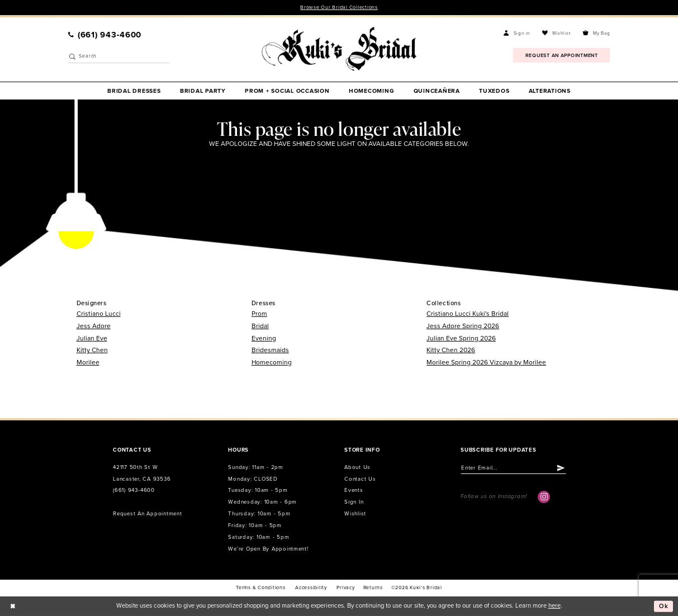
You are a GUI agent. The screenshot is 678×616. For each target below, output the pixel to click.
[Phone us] (105, 35)
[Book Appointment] (561, 55)
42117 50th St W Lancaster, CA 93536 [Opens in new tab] (142, 473)
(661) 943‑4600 (134, 490)
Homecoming (272, 362)
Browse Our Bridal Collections (339, 8)
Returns (373, 588)
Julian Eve (92, 338)
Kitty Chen (92, 350)
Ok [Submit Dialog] (664, 606)
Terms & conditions (260, 588)
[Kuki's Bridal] (339, 49)
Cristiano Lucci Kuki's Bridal (468, 314)
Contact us (360, 479)
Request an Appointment (147, 514)
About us (357, 467)
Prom (259, 314)
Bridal (260, 326)
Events (354, 490)
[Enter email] (513, 468)
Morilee (88, 362)
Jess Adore (94, 326)
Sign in (354, 502)
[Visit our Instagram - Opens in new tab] (544, 497)
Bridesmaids (270, 350)
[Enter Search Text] (119, 56)
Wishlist (355, 514)
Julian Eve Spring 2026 (461, 338)
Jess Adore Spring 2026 (463, 326)
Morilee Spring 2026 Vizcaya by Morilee (486, 362)
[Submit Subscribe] (561, 468)
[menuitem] (105, 35)
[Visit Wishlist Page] (556, 34)
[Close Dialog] (12, 606)
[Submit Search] (72, 56)
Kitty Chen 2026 (451, 350)
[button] (517, 34)
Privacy (345, 588)
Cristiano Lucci (99, 314)
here (554, 606)
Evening (264, 338)
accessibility (311, 588)
